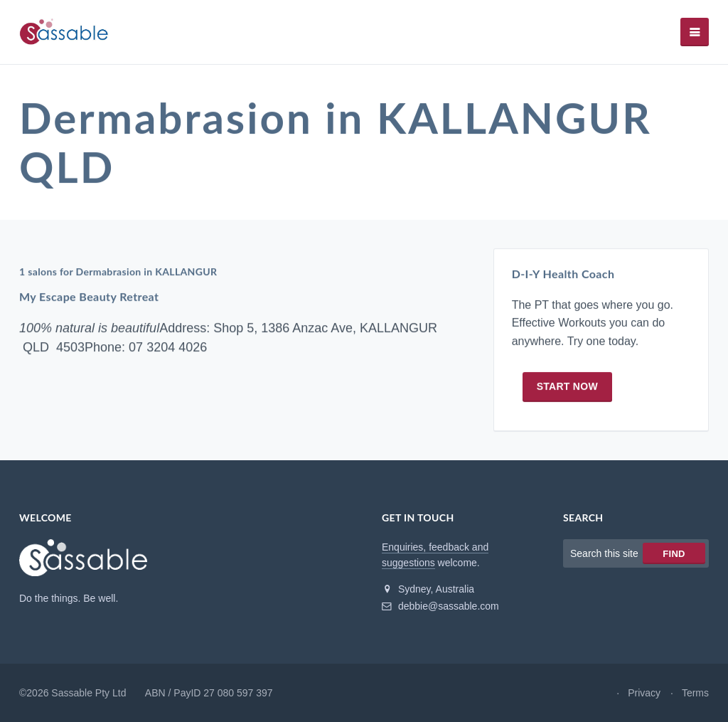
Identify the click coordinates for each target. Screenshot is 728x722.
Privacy (644, 693)
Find (674, 554)
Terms (695, 693)
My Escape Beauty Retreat (89, 297)
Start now (567, 386)
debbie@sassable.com (440, 606)
